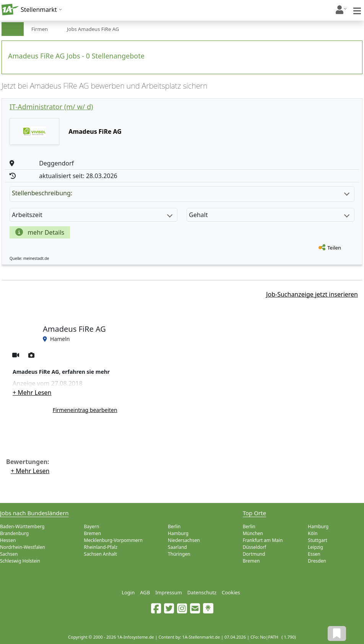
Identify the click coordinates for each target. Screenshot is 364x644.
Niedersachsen (184, 540)
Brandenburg (14, 533)
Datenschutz (202, 592)
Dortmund (254, 554)
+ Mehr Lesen (32, 393)
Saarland (177, 547)
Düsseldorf (254, 547)
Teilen (334, 248)
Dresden (317, 561)
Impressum (169, 592)
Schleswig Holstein (20, 561)
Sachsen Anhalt (101, 554)
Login (128, 592)
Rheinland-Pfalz (101, 547)
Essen (314, 554)
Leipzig (315, 547)
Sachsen (9, 554)
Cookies (231, 592)
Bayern (92, 526)
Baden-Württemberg (22, 526)
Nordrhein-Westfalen (23, 547)
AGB (145, 592)
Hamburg (178, 533)
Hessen (8, 540)
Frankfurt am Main (263, 540)
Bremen (93, 533)
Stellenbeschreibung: (181, 193)
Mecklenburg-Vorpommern (113, 540)
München (253, 533)
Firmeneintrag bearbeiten (85, 410)
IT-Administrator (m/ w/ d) (51, 107)
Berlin (174, 526)
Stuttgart (317, 540)
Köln (313, 533)
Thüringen (179, 554)
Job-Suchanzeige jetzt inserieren (312, 294)
